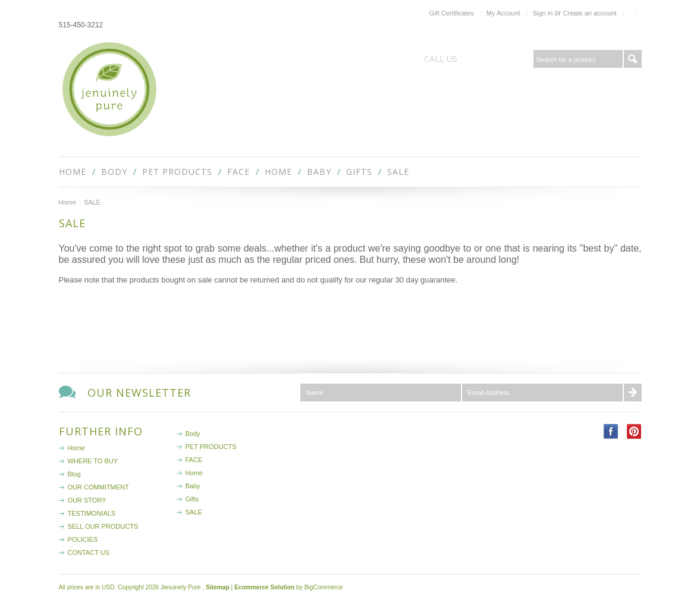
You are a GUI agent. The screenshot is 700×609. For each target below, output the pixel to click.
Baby (319, 172)
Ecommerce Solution (264, 587)
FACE (238, 172)
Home (278, 172)
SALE (398, 172)
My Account (503, 13)
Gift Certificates (452, 13)
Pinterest (634, 431)
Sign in (543, 13)
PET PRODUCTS (177, 172)
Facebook (611, 431)
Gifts (359, 172)
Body (114, 172)
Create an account (590, 13)
